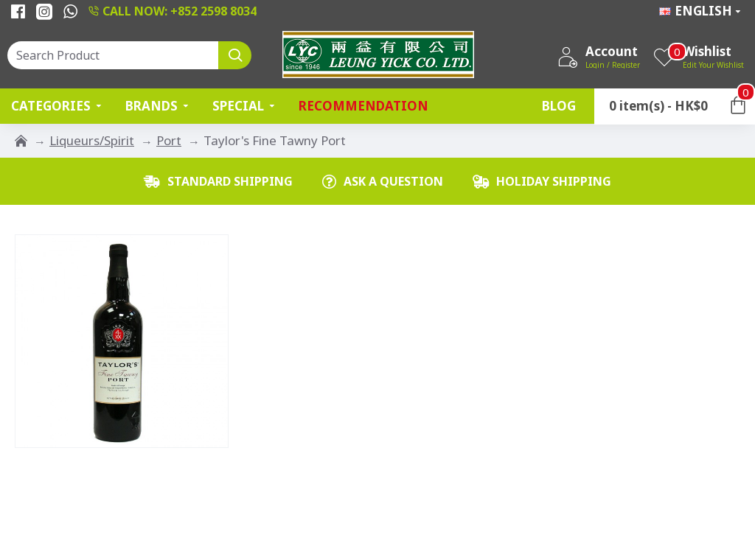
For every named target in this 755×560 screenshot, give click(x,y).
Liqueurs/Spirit (92, 140)
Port (169, 140)
